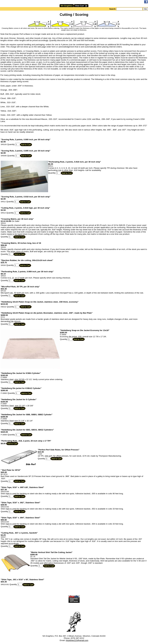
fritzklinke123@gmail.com (77, 640)
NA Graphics (67, 6)
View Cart (81, 6)
